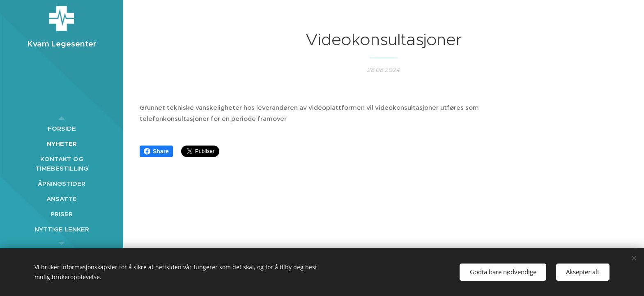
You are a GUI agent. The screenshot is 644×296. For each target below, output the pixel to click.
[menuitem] (62, 128)
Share (156, 151)
